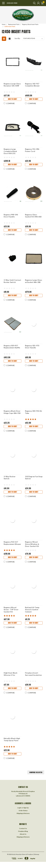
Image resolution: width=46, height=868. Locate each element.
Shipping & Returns (23, 813)
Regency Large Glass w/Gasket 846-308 (34, 281)
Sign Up (26, 808)
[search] (34, 3)
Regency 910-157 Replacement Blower (12, 543)
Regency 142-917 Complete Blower (32, 85)
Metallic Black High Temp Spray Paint (12, 739)
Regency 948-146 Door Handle (11, 216)
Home (4, 24)
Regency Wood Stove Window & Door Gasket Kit (32, 544)
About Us (23, 834)
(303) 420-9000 (12, 3)
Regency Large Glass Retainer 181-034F (12, 85)
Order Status (23, 811)
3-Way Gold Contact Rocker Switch (12, 281)
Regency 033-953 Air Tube (34, 412)
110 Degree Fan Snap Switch (34, 478)
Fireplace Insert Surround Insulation (33, 674)
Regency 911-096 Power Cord (32, 150)
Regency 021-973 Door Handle (32, 347)
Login (19, 808)
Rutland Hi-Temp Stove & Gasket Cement (32, 610)
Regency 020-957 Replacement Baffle (12, 347)
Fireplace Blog (23, 831)
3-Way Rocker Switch (10, 478)
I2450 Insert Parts (10, 27)
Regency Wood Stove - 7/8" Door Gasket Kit (11, 610)
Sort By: (17, 38)
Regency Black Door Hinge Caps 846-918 (12, 412)
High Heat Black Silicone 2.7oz (10, 674)
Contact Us (23, 828)
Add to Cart (13, 99)
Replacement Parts (14, 24)
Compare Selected (36, 772)
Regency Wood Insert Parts (30, 24)
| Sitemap (36, 854)
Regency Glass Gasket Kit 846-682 (33, 216)
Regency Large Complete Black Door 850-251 (10, 151)
